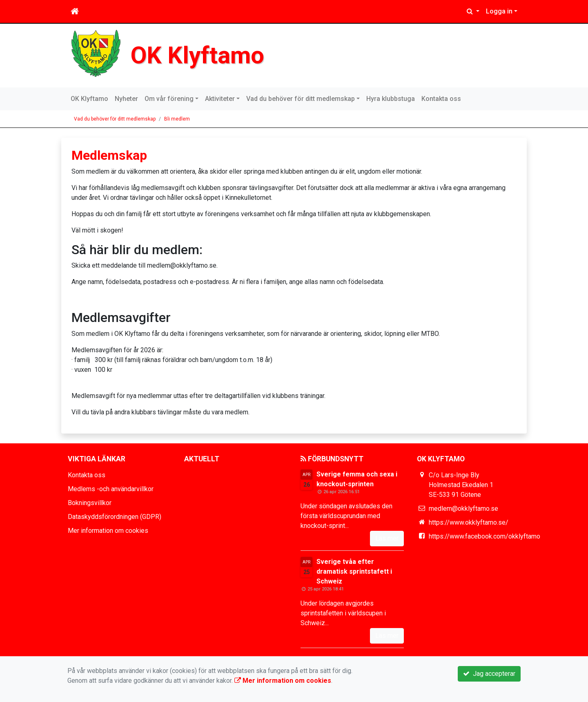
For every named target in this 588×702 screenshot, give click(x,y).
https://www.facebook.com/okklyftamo (484, 536)
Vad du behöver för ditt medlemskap (301, 99)
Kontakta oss (441, 99)
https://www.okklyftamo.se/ (469, 522)
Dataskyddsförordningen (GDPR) (115, 517)
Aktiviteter (220, 99)
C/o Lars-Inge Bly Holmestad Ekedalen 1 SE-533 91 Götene (461, 485)
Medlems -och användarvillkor (111, 489)
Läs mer (387, 538)
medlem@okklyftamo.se (463, 509)
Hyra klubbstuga (391, 99)
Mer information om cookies (108, 531)
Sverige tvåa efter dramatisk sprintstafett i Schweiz (354, 571)
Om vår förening (169, 99)
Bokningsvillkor (90, 503)
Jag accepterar (489, 674)
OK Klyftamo (197, 55)
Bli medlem (177, 119)
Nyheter (126, 99)
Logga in (499, 11)
